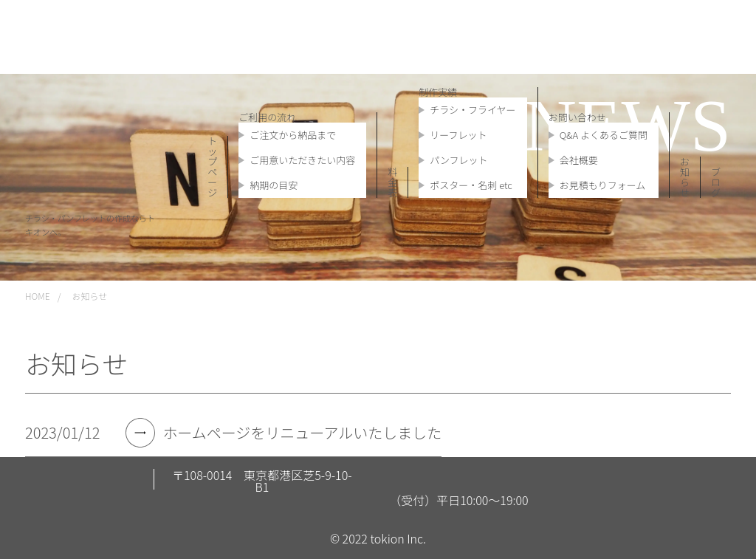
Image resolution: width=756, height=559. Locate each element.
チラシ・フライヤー (472, 110)
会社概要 (579, 160)
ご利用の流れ (267, 117)
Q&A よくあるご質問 (604, 135)
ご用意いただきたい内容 (302, 160)
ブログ (716, 182)
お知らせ (685, 177)
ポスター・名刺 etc (471, 185)
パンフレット (458, 160)
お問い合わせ (577, 117)
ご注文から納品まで (293, 135)
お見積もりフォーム (603, 185)
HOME (38, 296)
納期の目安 (274, 185)
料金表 (392, 182)
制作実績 (438, 92)
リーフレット (458, 135)
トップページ (212, 167)
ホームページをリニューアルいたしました (302, 432)
